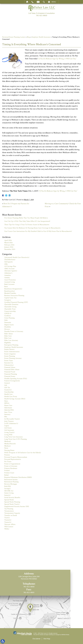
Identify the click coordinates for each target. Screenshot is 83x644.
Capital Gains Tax (10, 298)
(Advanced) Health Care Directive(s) (17, 257)
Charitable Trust (10, 309)
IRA (6, 417)
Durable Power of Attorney (14, 331)
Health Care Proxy (11, 397)
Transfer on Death (11, 515)
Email (38, 2)
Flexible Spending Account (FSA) (16, 379)
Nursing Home (9, 450)
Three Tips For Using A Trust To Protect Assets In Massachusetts (27, 225)
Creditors (8, 316)
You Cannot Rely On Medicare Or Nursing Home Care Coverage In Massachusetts (32, 228)
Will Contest (9, 527)
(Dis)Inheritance (10, 260)
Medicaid (7, 441)
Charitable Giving (10, 307)
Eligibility (8, 343)
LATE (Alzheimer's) (11, 423)
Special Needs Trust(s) (12, 504)
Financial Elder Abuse (12, 370)
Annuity (7, 278)
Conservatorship (10, 311)
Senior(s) (7, 495)
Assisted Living (10, 282)
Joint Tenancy (9, 421)
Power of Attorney (11, 466)
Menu (54, 2)
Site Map (47, 639)
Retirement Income (11, 480)
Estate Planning (10, 356)
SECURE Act (9, 491)
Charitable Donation (11, 304)
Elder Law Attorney (11, 340)
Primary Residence (11, 468)
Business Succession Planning (14, 296)
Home (27, 2)
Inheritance (8, 408)
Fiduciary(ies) (9, 365)
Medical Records (10, 444)
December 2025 (10, 249)
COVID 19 (8, 314)
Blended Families (10, 293)
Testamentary (9, 511)
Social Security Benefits (12, 498)
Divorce (7, 329)
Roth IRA (8, 486)
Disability (8, 327)
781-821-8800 (41, 15)
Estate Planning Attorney (13, 358)
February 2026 (9, 245)
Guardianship (9, 392)
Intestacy (7, 414)
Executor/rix (9, 363)
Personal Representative (13, 459)
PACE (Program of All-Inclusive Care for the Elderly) (23, 453)
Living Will (8, 435)
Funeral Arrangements (12, 381)
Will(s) (7, 529)
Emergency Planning (11, 345)
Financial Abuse (10, 367)
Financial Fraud (10, 372)
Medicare (8, 446)
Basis (6, 287)
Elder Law (8, 338)
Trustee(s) (8, 520)
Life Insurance (9, 430)
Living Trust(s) (9, 432)
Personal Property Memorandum (16, 457)
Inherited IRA (9, 410)
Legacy (7, 426)
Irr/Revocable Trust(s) (12, 419)
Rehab (6, 475)
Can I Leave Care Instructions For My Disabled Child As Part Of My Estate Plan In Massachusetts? (38, 231)
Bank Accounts (9, 284)
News (6, 448)
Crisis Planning (9, 318)
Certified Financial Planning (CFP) (16, 302)
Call (32, 2)
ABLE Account (9, 269)
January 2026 (9, 247)
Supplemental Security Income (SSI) (17, 506)
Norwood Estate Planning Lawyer (14, 37)
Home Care (8, 405)
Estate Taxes (9, 361)
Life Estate (8, 428)
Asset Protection (10, 280)
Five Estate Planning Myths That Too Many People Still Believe (26, 218)
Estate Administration (12, 352)
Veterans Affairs (10, 524)
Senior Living (9, 493)
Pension (7, 455)
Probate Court (9, 473)
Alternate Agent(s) (11, 271)
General (7, 383)
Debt (6, 320)
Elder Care (8, 336)
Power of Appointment (12, 464)
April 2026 (8, 240)
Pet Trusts (8, 462)
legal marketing (49, 635)
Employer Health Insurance (41, 37)
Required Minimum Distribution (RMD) (18, 477)
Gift (6, 385)
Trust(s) (7, 518)
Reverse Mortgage (11, 484)
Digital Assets (9, 325)
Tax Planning (9, 509)
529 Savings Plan (10, 266)
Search (44, 2)
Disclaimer (37, 639)
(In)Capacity (8, 262)
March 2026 (8, 243)
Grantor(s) (8, 390)
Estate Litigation (10, 354)
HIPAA (7, 403)
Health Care (8, 394)
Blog (28, 37)
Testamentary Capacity (12, 513)
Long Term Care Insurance (14, 437)
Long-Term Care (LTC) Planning (16, 439)
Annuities (8, 275)
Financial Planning (11, 374)
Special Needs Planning (12, 502)
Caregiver (8, 300)
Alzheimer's (8, 273)
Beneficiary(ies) (10, 291)
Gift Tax (7, 388)
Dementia (8, 322)
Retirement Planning (11, 482)
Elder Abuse (9, 334)
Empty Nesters (9, 349)
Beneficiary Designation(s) (13, 289)
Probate (7, 471)
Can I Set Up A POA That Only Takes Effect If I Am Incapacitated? (27, 221)
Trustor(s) (8, 522)
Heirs (6, 401)
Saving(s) (7, 489)
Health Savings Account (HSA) (15, 399)
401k (6, 264)
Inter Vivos (8, 412)
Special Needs (9, 500)
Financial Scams (10, 376)
